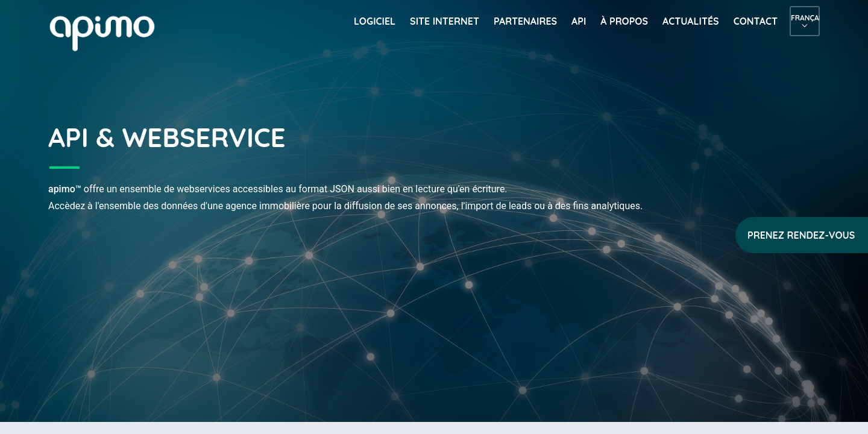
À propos (624, 21)
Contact (756, 21)
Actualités (691, 21)
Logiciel (375, 21)
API (579, 21)
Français (805, 18)
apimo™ (108, 32)
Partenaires (525, 21)
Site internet (445, 21)
